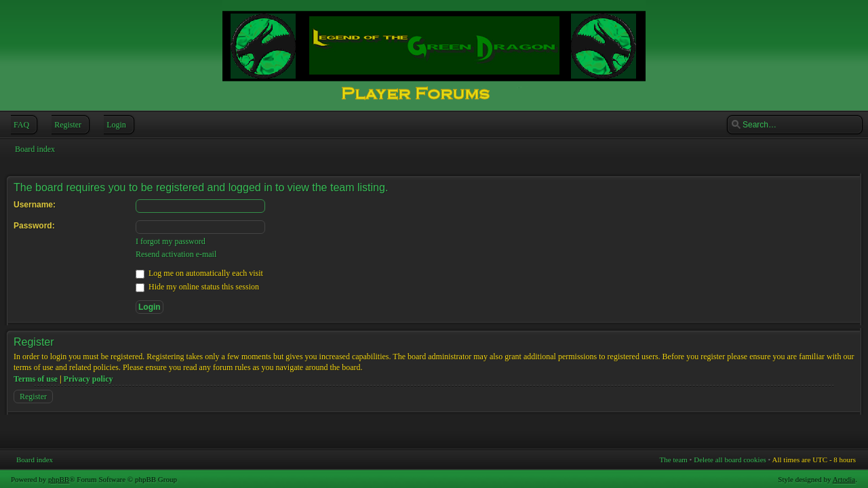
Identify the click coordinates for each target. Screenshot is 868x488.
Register (66, 125)
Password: (34, 226)
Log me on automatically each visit (199, 273)
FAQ (20, 125)
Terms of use (36, 379)
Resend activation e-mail (176, 254)
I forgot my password (171, 241)
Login (115, 125)
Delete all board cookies (730, 460)
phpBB (59, 479)
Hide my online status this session (197, 287)
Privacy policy (88, 379)
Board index (35, 149)
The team (674, 460)
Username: (35, 205)
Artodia (844, 479)
